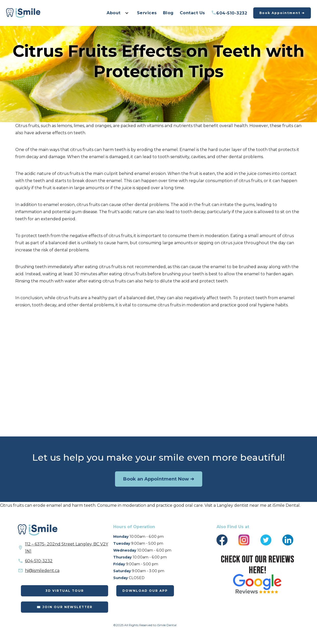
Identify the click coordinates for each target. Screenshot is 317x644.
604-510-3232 (229, 13)
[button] (116, 13)
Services (147, 13)
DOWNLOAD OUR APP (145, 591)
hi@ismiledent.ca (42, 571)
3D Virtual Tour (65, 591)
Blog (168, 13)
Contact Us (192, 13)
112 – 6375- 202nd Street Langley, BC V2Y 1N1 (67, 548)
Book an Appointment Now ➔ (159, 479)
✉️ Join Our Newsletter (65, 607)
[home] (23, 13)
